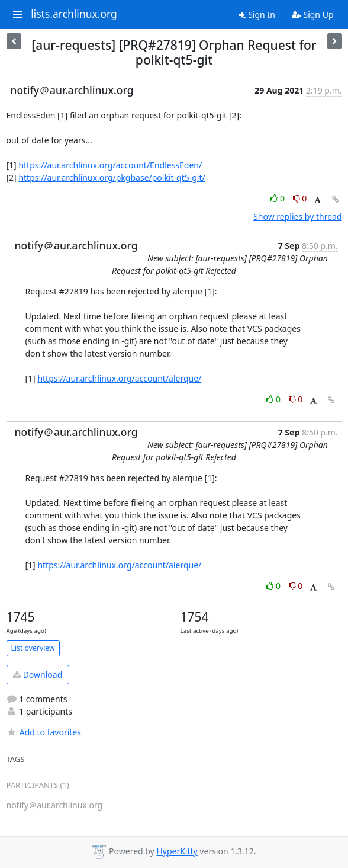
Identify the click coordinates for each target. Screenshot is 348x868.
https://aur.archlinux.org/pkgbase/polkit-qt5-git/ (112, 177)
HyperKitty (177, 851)
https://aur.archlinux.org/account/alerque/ (119, 378)
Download (38, 675)
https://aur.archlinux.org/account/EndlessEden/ (110, 165)
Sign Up (313, 15)
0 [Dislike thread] (300, 198)
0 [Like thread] (278, 198)
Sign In (257, 15)
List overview (33, 648)
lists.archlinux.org (74, 14)
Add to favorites (44, 732)
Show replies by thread (297, 217)
